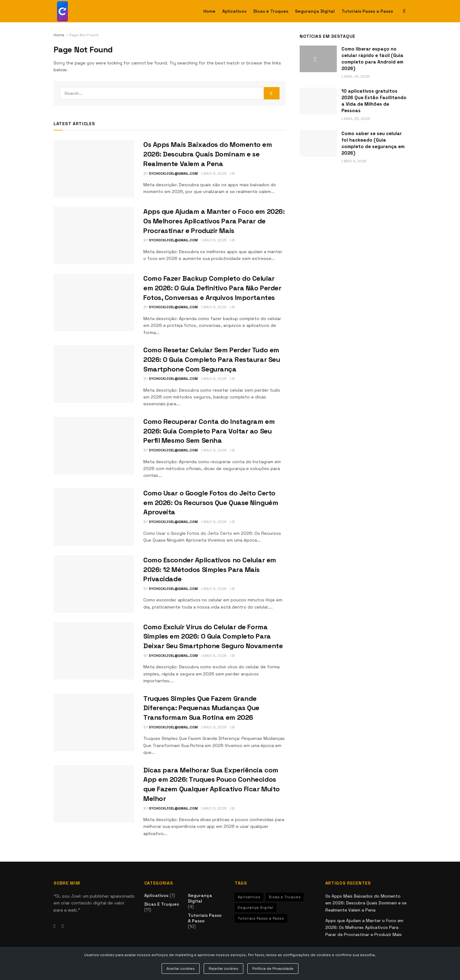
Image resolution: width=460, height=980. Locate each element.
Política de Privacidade (273, 969)
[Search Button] (272, 93)
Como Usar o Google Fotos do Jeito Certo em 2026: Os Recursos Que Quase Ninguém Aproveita (211, 503)
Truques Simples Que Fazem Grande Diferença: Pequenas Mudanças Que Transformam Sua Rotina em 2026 (201, 708)
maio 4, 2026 (354, 161)
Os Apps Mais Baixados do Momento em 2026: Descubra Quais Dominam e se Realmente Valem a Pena (208, 154)
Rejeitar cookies (223, 969)
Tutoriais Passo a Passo (367, 11)
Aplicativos (234, 11)
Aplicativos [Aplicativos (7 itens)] (249, 897)
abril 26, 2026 (356, 119)
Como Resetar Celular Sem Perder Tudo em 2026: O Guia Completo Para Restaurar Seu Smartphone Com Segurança (212, 359)
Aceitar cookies (181, 969)
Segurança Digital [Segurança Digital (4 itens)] (256, 907)
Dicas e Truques (271, 11)
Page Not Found (84, 35)
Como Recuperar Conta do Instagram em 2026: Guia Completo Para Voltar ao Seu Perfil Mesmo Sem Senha (209, 431)
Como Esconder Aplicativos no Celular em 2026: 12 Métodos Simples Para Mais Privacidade (210, 569)
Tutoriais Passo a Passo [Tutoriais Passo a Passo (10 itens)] (261, 918)
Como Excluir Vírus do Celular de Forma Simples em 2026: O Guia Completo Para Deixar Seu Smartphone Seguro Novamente (213, 636)
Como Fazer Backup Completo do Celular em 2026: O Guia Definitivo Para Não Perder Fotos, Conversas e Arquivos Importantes (212, 288)
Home (209, 11)
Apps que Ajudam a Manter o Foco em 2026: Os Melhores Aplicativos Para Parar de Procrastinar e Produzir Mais (214, 221)
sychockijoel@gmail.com (173, 174)
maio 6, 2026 (214, 174)
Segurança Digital (315, 11)
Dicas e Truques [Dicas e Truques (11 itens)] (285, 897)
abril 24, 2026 (356, 77)
